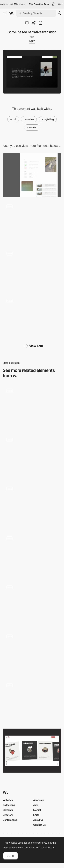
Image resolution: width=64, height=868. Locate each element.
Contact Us (39, 825)
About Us (38, 820)
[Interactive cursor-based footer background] (32, 223)
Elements (8, 810)
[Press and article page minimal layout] (32, 175)
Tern (32, 41)
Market (37, 810)
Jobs (36, 805)
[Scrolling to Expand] (32, 505)
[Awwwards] (12, 13)
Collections (9, 805)
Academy (39, 800)
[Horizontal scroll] (32, 604)
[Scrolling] (32, 750)
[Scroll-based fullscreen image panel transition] (32, 317)
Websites (8, 800)
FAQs (36, 815)
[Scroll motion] (32, 702)
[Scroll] (32, 407)
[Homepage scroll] (32, 653)
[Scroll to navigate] (32, 554)
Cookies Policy (47, 848)
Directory (8, 815)
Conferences (10, 820)
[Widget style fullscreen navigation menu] (32, 270)
